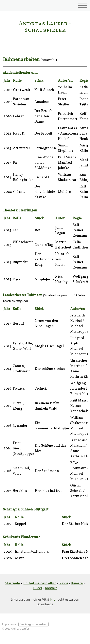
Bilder (38, 588)
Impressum (9, 624)
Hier (54, 599)
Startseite (13, 583)
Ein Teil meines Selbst (39, 583)
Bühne (63, 583)
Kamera (77, 583)
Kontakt (51, 588)
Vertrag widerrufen (34, 624)
